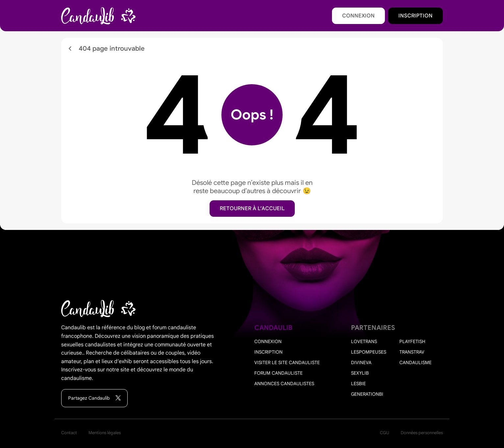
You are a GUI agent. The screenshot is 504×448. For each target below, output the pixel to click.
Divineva (361, 362)
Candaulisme (416, 362)
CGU (385, 433)
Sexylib (360, 373)
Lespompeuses (369, 352)
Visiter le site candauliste (287, 362)
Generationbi (367, 394)
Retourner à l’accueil (252, 209)
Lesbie (358, 384)
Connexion (358, 16)
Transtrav (412, 352)
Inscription (416, 16)
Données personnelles (422, 433)
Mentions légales (105, 433)
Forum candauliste (278, 373)
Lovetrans (364, 341)
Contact (69, 433)
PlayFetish (412, 341)
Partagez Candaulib (94, 398)
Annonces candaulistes (284, 384)
